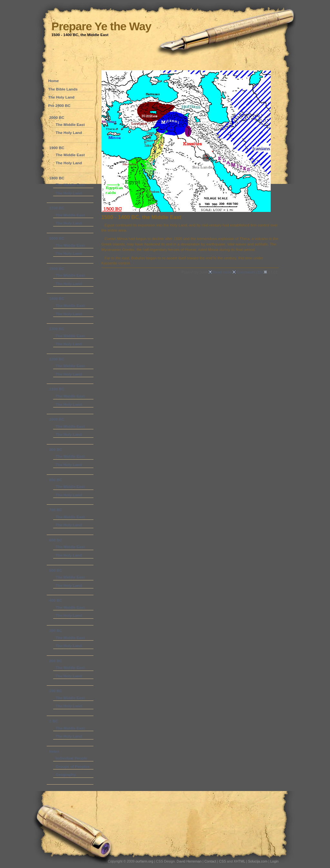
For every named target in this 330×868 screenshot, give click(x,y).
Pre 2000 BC (59, 106)
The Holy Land (62, 97)
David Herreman (189, 861)
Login (274, 861)
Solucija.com (257, 861)
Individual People (71, 758)
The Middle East (70, 125)
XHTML (239, 861)
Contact (210, 861)
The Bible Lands (63, 89)
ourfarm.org (144, 861)
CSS (223, 861)
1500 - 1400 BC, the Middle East (141, 217)
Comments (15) (250, 272)
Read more (222, 272)
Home (54, 81)
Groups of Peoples (73, 767)
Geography (66, 775)
